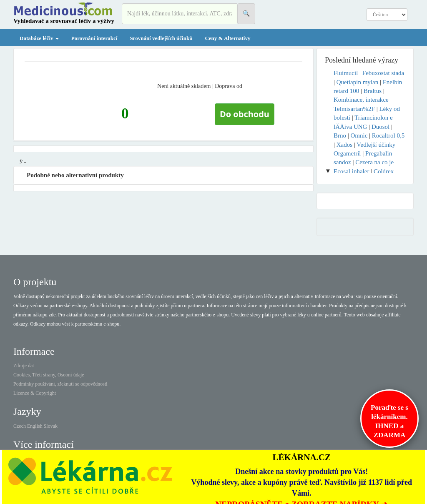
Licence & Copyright (35, 393)
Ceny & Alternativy (227, 38)
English (35, 426)
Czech (20, 426)
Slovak (51, 426)
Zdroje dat (24, 366)
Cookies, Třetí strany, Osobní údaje (49, 375)
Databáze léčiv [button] (39, 38)
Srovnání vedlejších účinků (161, 38)
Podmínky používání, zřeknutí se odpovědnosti (60, 384)
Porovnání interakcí (94, 38)
